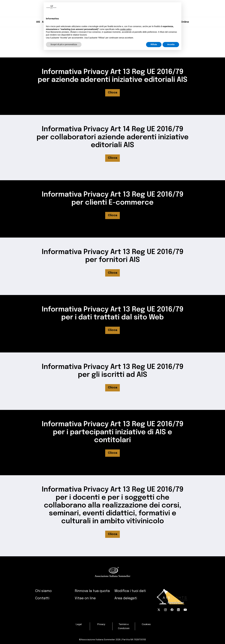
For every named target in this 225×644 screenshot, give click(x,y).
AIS (38, 22)
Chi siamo (43, 591)
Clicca (113, 93)
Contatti (42, 598)
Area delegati (126, 598)
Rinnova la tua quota (92, 591)
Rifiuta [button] (154, 44)
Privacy (101, 624)
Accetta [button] (171, 44)
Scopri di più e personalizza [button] (64, 44)
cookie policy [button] (126, 29)
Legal (79, 624)
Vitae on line (85, 598)
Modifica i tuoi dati (130, 591)
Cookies (146, 624)
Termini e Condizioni (124, 626)
